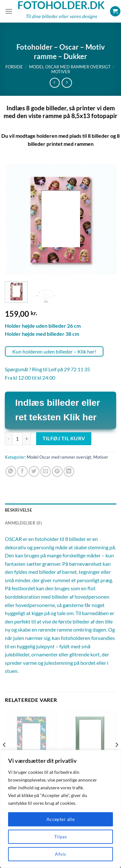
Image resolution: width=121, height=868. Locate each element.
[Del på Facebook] (22, 471)
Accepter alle (60, 819)
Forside (14, 67)
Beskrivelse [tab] (18, 510)
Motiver (61, 72)
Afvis (60, 854)
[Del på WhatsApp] (11, 471)
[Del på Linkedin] (69, 471)
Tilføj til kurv (64, 438)
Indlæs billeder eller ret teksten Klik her (58, 410)
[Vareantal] (17, 439)
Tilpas (61, 837)
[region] (60, 809)
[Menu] (9, 11)
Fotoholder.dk (61, 5)
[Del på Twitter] (34, 471)
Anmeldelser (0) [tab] (23, 523)
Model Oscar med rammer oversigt (70, 67)
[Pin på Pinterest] (57, 471)
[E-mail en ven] (46, 471)
